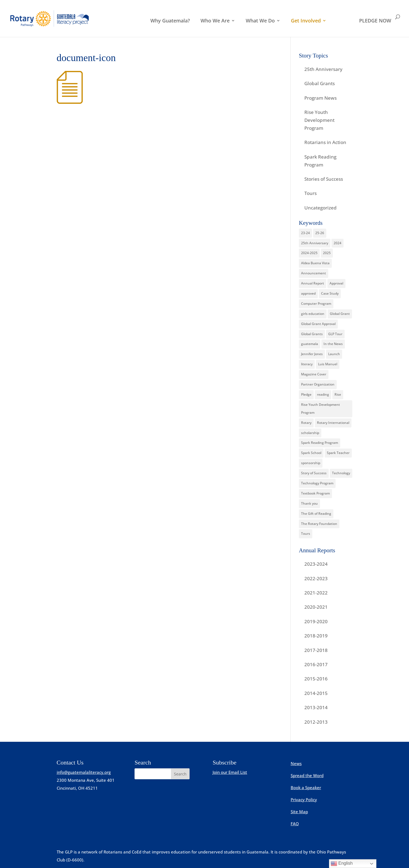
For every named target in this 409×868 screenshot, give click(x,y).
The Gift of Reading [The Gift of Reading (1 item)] (316, 514)
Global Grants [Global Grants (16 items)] (312, 334)
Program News (321, 98)
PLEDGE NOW (375, 21)
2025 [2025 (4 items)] (327, 253)
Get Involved (306, 21)
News (296, 763)
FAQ (295, 824)
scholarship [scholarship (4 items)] (310, 433)
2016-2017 (316, 664)
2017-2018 (316, 650)
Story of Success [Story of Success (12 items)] (314, 473)
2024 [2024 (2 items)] (338, 243)
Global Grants (320, 83)
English (342, 864)
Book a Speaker (306, 787)
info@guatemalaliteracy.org (84, 772)
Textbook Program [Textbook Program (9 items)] (315, 493)
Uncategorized (321, 208)
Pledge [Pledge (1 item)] (306, 394)
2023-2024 (316, 564)
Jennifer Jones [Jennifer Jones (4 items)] (312, 354)
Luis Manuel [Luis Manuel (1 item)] (328, 364)
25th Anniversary (323, 69)
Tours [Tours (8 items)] (306, 534)
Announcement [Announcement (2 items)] (314, 273)
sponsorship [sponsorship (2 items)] (311, 463)
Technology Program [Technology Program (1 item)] (317, 483)
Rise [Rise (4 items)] (338, 394)
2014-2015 (316, 693)
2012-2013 (316, 722)
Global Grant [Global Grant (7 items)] (340, 314)
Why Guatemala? (170, 21)
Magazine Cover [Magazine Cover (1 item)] (314, 374)
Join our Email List (230, 772)
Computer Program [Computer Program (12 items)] (316, 304)
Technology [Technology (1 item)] (341, 473)
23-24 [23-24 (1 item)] (305, 233)
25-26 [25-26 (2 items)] (320, 233)
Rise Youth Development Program (319, 120)
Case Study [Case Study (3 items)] (330, 293)
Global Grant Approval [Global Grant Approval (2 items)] (318, 324)
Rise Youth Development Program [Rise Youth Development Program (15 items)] (321, 409)
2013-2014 (316, 707)
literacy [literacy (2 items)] (307, 364)
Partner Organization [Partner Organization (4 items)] (318, 384)
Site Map (299, 812)
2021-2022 (316, 593)
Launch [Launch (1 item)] (334, 354)
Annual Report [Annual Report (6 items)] (313, 283)
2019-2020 (316, 621)
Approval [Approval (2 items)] (336, 283)
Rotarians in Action (325, 142)
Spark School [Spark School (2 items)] (311, 453)
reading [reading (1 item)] (323, 394)
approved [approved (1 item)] (308, 293)
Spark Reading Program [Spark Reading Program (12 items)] (320, 443)
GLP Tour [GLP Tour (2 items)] (335, 334)
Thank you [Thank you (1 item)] (309, 503)
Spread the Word (307, 775)
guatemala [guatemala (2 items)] (310, 344)
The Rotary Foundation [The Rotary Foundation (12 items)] (319, 524)
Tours (311, 193)
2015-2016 (316, 679)
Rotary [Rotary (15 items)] (306, 423)
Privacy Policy (304, 800)
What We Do (260, 21)
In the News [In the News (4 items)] (333, 344)
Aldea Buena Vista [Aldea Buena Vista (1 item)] (315, 263)
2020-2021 (316, 607)
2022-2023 (316, 578)
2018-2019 (316, 636)
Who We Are (215, 21)
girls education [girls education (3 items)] (313, 314)
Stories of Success (324, 179)
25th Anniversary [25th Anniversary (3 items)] (315, 243)
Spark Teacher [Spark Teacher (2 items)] (338, 453)
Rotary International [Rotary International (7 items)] (333, 423)
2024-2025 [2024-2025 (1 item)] (309, 253)
